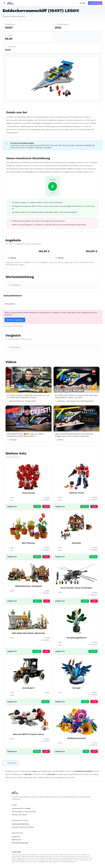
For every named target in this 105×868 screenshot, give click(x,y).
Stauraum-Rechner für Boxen (23, 827)
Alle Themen (11, 763)
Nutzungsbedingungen (20, 843)
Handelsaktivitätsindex (20, 824)
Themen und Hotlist (19, 815)
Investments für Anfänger (21, 808)
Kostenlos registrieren (15, 320)
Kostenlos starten (95, 3)
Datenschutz (17, 840)
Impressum (16, 836)
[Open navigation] (4, 3)
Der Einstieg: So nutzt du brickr (24, 812)
